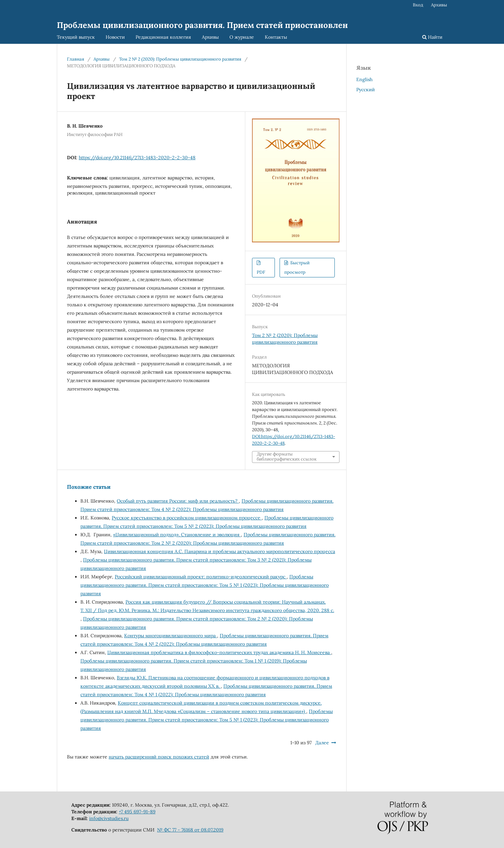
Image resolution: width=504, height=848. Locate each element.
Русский (366, 90)
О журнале (242, 37)
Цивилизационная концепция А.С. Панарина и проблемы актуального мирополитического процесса (220, 551)
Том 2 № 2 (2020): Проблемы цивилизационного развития (180, 59)
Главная (76, 59)
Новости (115, 37)
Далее (322, 743)
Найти (432, 37)
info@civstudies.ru (109, 818)
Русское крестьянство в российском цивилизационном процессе (187, 518)
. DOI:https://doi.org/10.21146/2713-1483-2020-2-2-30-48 (294, 436)
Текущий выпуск (76, 37)
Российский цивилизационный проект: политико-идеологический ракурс (201, 577)
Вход (418, 5)
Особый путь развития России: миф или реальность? (178, 501)
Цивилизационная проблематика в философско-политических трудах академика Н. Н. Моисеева (219, 652)
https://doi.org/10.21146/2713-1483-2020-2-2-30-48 (137, 158)
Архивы (210, 37)
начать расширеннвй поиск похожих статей (159, 757)
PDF (261, 272)
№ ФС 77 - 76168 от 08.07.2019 (190, 830)
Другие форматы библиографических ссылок (287, 457)
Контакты (276, 37)
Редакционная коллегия (163, 37)
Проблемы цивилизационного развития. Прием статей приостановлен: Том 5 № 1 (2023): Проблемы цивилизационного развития (205, 585)
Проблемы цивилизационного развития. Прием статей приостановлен (202, 25)
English (364, 79)
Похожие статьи (89, 487)
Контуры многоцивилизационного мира (171, 636)
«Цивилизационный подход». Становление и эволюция (177, 535)
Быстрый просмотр (297, 267)
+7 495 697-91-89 (137, 812)
